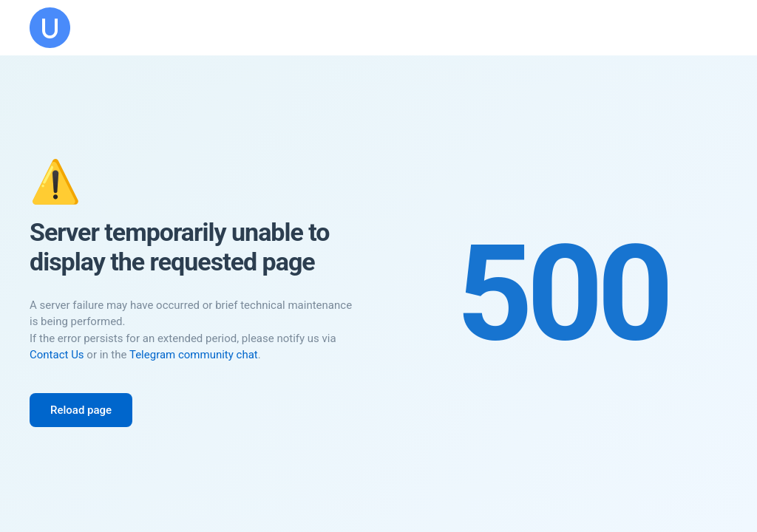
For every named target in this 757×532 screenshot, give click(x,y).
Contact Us (57, 355)
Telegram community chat (194, 355)
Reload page (81, 410)
